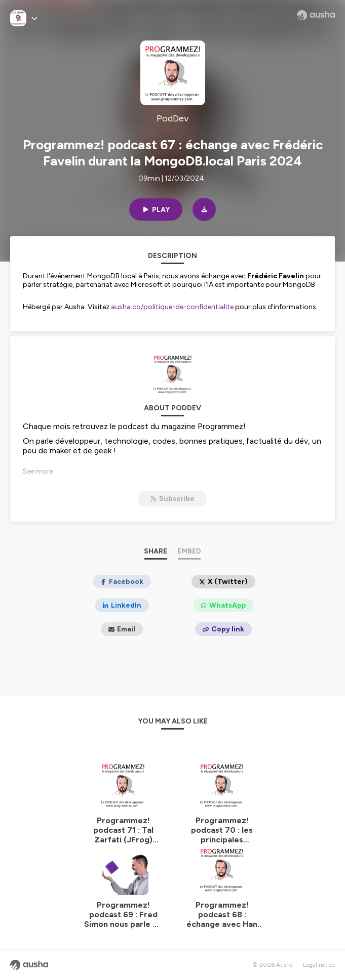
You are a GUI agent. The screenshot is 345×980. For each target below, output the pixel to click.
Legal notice (319, 965)
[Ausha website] (316, 15)
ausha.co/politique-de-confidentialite (172, 307)
